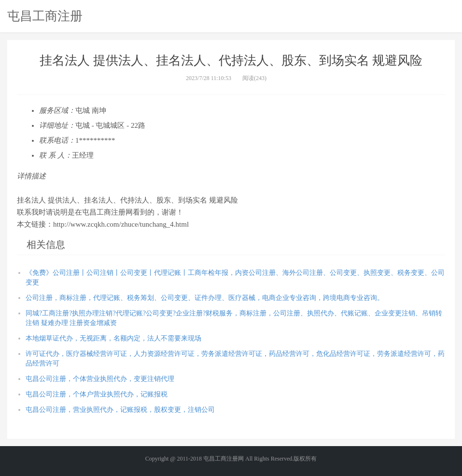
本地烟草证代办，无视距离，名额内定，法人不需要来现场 (113, 338)
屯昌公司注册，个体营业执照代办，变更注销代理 (100, 379)
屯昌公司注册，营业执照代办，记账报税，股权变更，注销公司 (120, 410)
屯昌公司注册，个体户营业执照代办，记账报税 (97, 394)
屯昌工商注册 (45, 16)
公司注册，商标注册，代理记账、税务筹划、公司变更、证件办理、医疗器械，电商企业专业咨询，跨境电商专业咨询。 (205, 298)
